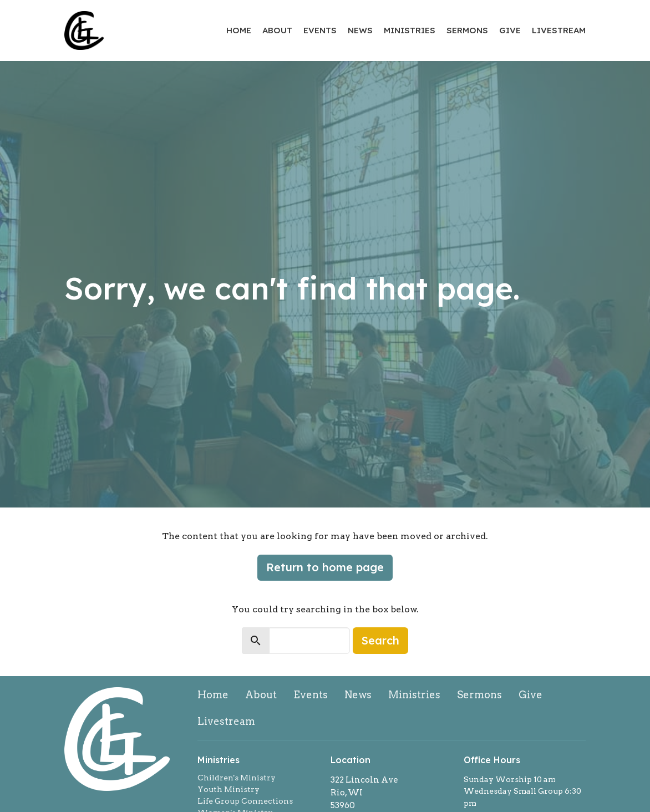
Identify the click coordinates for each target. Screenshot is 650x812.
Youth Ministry (228, 789)
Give (510, 30)
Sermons (467, 30)
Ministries (410, 30)
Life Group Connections (245, 801)
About (277, 30)
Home (239, 30)
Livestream (559, 30)
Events (320, 30)
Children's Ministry (237, 778)
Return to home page (325, 567)
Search (380, 640)
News (360, 30)
